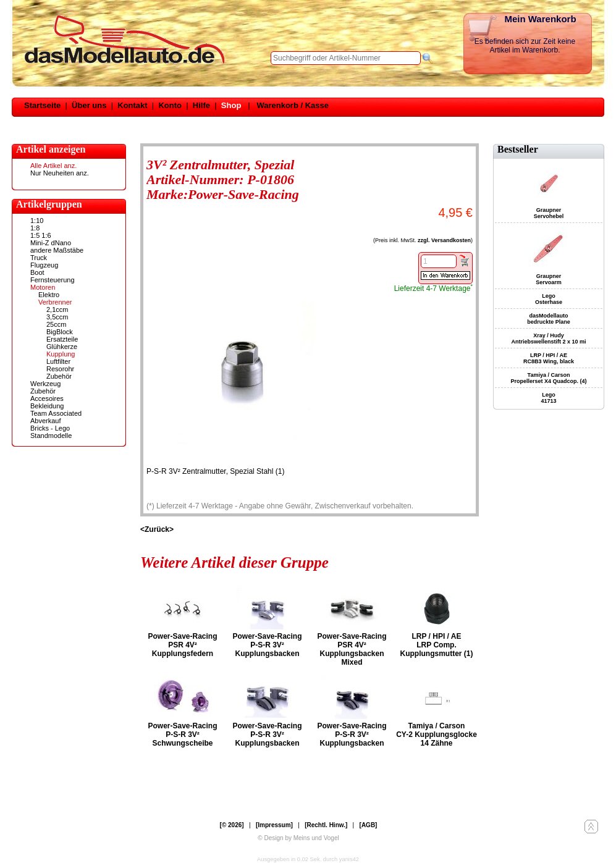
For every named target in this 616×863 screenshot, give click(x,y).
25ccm (56, 324)
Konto (170, 105)
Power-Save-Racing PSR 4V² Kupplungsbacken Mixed (352, 649)
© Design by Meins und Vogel (298, 838)
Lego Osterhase (549, 299)
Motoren (43, 287)
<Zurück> (157, 529)
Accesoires (47, 398)
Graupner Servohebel (549, 213)
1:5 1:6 (41, 235)
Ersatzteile (62, 339)
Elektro (49, 295)
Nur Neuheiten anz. (60, 173)
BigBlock (60, 332)
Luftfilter (58, 361)
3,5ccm (57, 317)
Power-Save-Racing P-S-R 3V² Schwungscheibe (182, 735)
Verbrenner (55, 302)
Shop (231, 105)
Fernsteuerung (53, 280)
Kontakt (132, 105)
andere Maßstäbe (57, 250)
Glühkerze (62, 347)
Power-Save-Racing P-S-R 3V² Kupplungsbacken (267, 645)
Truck (39, 258)
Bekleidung (47, 406)
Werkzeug (45, 384)
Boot (37, 272)
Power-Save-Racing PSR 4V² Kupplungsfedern (182, 645)
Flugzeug (44, 265)
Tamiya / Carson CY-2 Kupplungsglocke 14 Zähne (437, 735)
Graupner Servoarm (549, 279)
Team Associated (56, 413)
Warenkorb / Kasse (293, 105)
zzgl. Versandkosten (444, 240)
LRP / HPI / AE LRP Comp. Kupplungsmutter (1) (437, 645)
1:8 (35, 228)
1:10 (37, 221)
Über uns (89, 105)
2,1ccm (57, 309)
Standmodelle (51, 436)
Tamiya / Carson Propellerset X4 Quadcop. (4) (548, 378)
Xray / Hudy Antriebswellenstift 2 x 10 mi (548, 339)
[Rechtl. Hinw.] (326, 825)
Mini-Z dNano (51, 243)
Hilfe (201, 105)
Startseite (42, 105)
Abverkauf (46, 421)
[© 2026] (232, 825)
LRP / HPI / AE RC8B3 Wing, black (549, 358)
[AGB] (369, 825)
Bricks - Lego (50, 428)
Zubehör (59, 376)
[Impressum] (274, 825)
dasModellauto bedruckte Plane (549, 319)
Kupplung (61, 354)
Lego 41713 (548, 398)
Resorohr (60, 369)
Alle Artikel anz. (53, 166)
